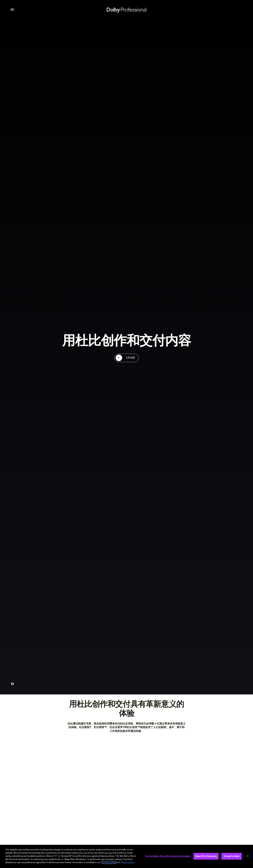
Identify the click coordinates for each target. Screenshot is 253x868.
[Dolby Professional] (127, 10)
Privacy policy (127, 862)
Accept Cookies (232, 856)
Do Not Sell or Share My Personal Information (168, 856)
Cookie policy (109, 862)
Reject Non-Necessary (206, 856)
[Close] (248, 856)
